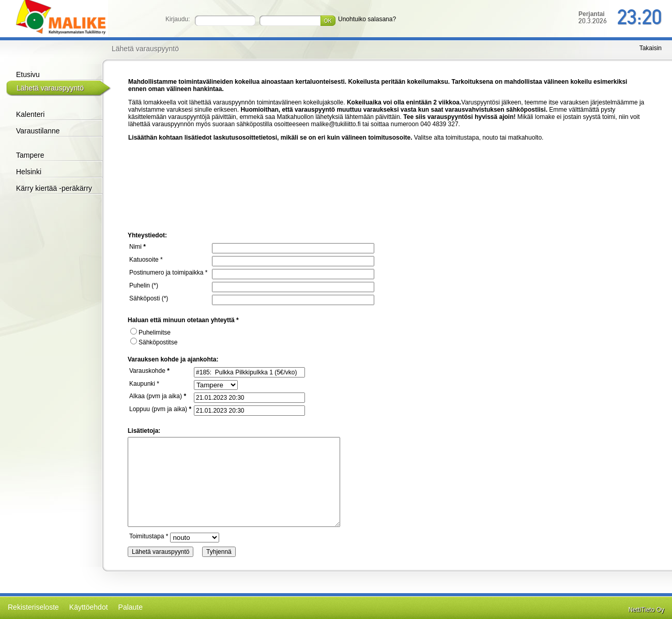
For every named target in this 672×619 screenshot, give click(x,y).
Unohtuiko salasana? (367, 19)
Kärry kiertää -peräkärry (54, 188)
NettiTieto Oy (646, 610)
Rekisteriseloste (33, 607)
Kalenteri (30, 114)
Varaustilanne (38, 131)
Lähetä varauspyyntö (50, 88)
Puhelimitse (150, 333)
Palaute (131, 607)
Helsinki (29, 172)
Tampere (30, 155)
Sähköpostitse (154, 342)
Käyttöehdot (89, 607)
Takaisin (651, 48)
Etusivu (28, 74)
